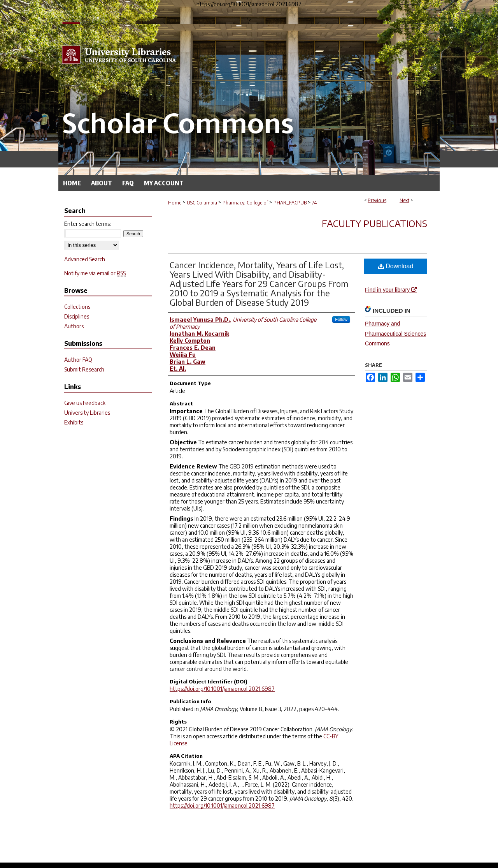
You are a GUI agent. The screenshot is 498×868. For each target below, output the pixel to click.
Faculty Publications (374, 223)
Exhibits (74, 422)
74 (315, 203)
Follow (341, 319)
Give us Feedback (85, 403)
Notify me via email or (95, 273)
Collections (77, 307)
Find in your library (391, 290)
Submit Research (84, 369)
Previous (377, 200)
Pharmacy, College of (245, 203)
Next (404, 200)
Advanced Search (85, 259)
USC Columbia (202, 203)
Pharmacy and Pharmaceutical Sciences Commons (395, 333)
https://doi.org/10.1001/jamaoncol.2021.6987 (222, 689)
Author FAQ (78, 360)
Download (396, 266)
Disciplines (77, 316)
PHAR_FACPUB (290, 203)
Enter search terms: (88, 224)
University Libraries (87, 413)
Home (175, 203)
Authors (74, 326)
